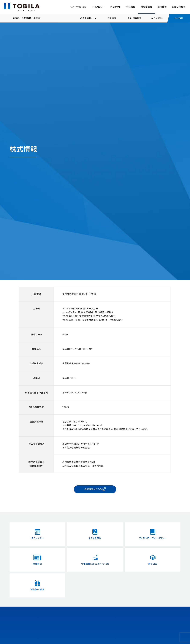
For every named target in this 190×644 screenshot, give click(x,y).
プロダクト (116, 7)
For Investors (78, 7)
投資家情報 (147, 7)
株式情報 (179, 18)
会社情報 (131, 7)
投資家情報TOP (88, 18)
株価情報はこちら (95, 489)
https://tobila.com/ (90, 425)
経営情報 (112, 18)
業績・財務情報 (134, 18)
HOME (16, 18)
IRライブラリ (157, 18)
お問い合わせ (179, 7)
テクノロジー (99, 7)
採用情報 (162, 7)
